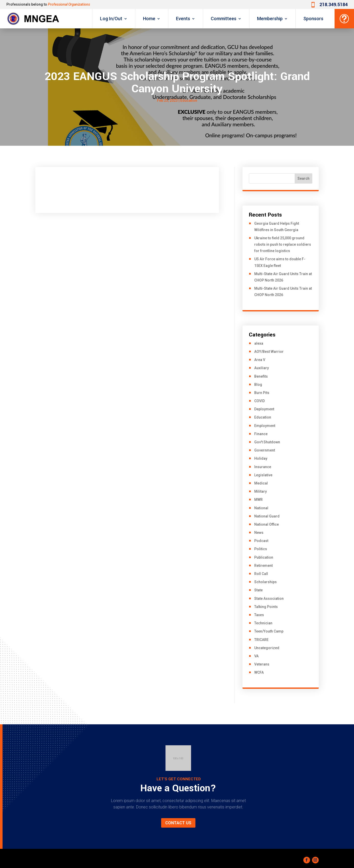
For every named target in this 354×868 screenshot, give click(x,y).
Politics (261, 549)
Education (189, 100)
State (258, 590)
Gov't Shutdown (267, 442)
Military (261, 491)
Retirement (263, 566)
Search (303, 178)
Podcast (261, 541)
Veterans (262, 664)
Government (265, 450)
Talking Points (266, 607)
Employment (265, 426)
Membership (270, 19)
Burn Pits (262, 393)
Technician (263, 623)
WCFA (259, 672)
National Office (267, 524)
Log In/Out (111, 19)
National (261, 508)
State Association (269, 599)
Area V (260, 360)
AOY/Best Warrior (269, 352)
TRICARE (261, 640)
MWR (258, 500)
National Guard (267, 516)
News (259, 533)
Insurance (263, 467)
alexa (259, 343)
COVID (259, 401)
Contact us (178, 823)
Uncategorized (267, 648)
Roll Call (261, 574)
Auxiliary (262, 368)
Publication (264, 557)
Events (183, 19)
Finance (261, 434)
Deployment (264, 409)
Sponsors (313, 19)
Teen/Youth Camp (269, 631)
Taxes (259, 615)
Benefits (261, 376)
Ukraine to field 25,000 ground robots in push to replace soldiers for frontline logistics (283, 244)
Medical (261, 483)
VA (256, 656)
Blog (258, 385)
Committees (224, 19)
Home (149, 19)
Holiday (261, 458)
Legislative (263, 475)
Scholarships (265, 582)
